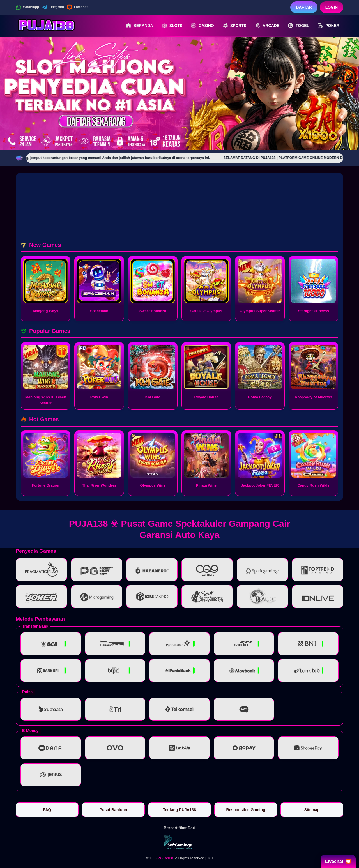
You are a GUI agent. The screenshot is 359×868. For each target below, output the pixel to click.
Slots (172, 26)
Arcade (267, 26)
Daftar (304, 7)
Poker (328, 26)
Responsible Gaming (246, 810)
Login (332, 7)
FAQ (47, 810)
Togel (298, 26)
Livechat (77, 7)
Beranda (139, 26)
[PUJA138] (47, 26)
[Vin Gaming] (179, 842)
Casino (202, 26)
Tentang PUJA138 (179, 810)
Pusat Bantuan (113, 810)
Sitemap (312, 810)
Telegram (53, 7)
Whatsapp (27, 7)
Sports (234, 26)
